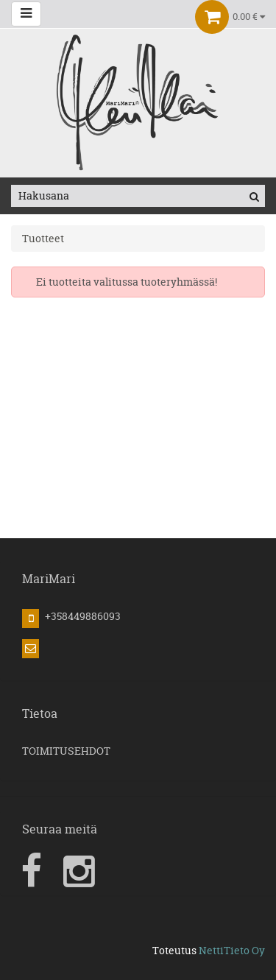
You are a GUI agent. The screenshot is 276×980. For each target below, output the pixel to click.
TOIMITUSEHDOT (66, 751)
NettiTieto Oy (232, 950)
